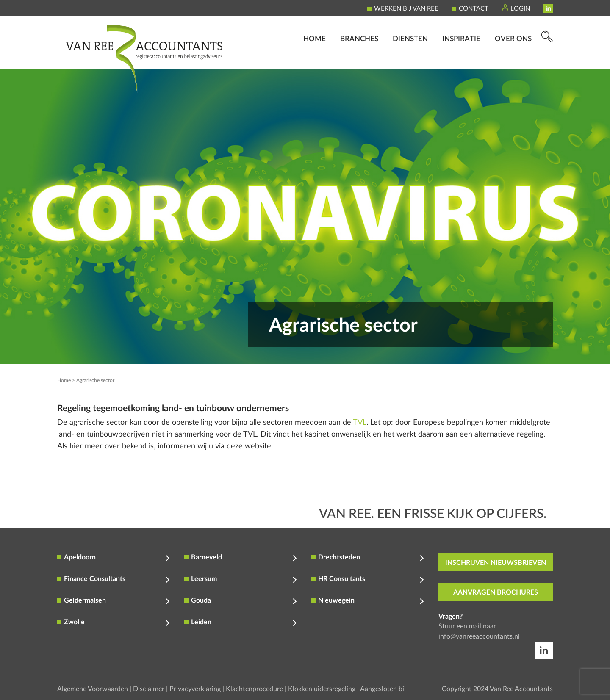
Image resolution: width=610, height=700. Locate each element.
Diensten (410, 57)
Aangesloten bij (383, 689)
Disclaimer (149, 689)
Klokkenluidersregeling (322, 689)
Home (315, 57)
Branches (359, 57)
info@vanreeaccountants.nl (479, 636)
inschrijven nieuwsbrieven (496, 563)
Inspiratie (461, 57)
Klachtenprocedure (254, 689)
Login (520, 9)
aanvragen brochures (496, 592)
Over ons (513, 57)
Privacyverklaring (195, 689)
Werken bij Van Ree (406, 9)
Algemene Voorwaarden (93, 689)
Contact (474, 9)
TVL (360, 423)
